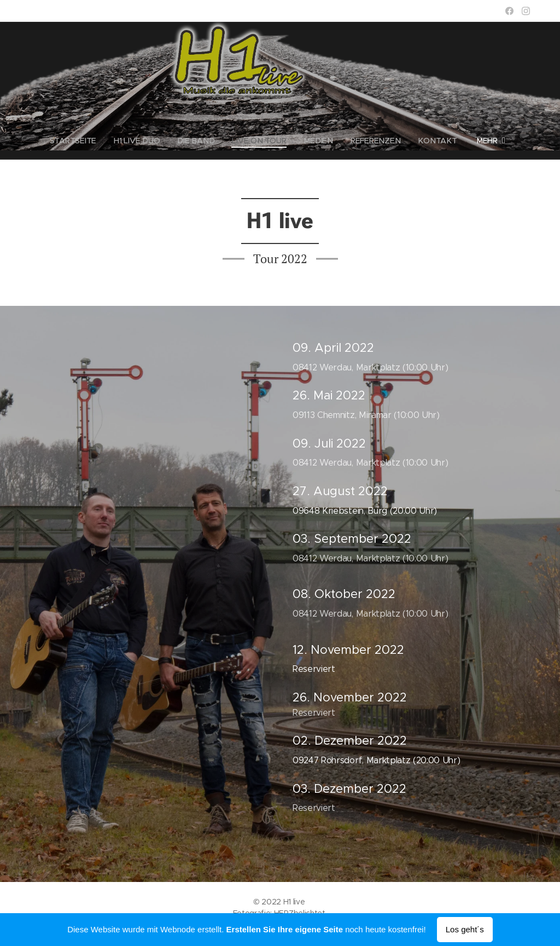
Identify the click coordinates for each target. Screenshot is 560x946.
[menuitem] (80, 141)
